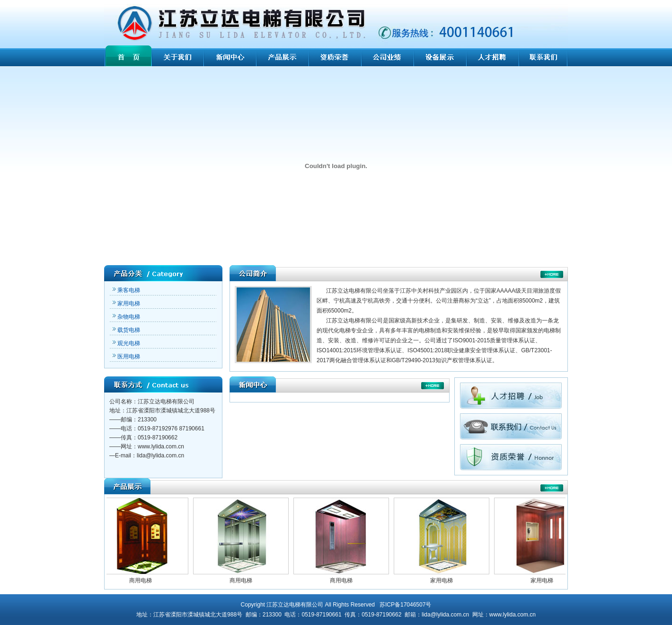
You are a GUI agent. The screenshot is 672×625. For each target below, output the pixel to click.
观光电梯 (126, 343)
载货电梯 (126, 330)
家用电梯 (126, 304)
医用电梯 (126, 357)
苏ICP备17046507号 (405, 605)
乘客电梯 (126, 290)
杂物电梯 (126, 317)
